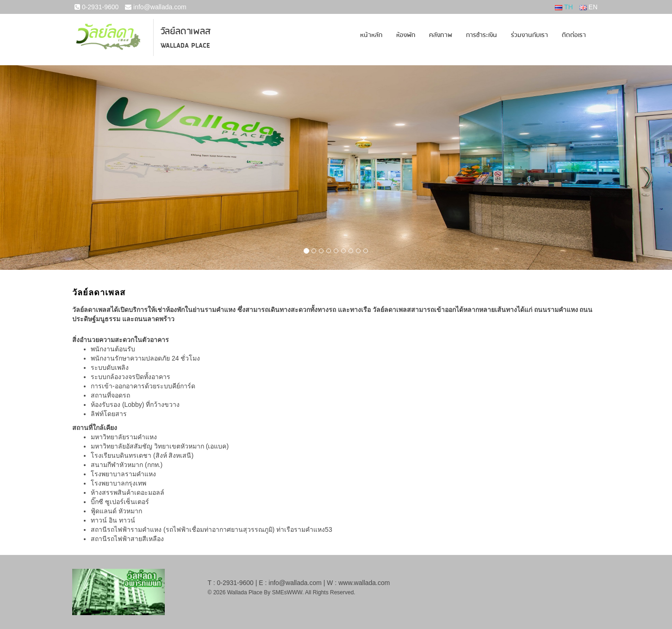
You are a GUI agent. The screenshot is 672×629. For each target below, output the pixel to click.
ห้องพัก (406, 35)
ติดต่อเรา (574, 35)
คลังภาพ (441, 35)
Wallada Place (185, 46)
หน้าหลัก (371, 35)
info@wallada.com (156, 7)
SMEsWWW (287, 592)
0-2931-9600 (96, 7)
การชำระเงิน (482, 35)
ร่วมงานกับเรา (529, 35)
